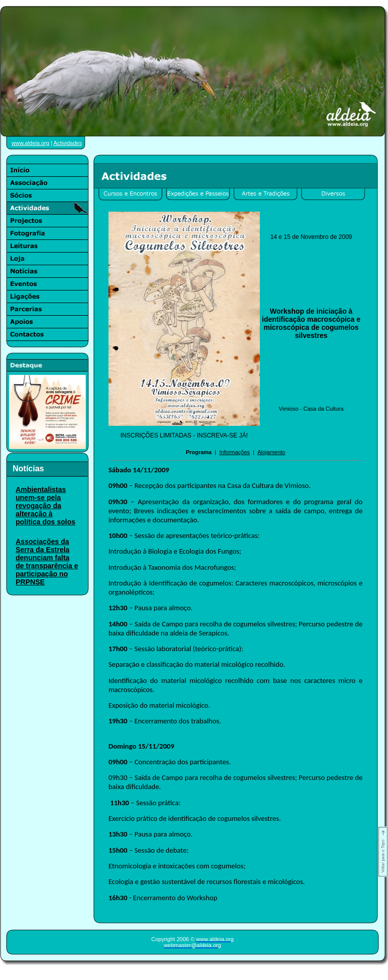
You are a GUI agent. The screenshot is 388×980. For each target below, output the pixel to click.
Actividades (68, 143)
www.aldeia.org (31, 143)
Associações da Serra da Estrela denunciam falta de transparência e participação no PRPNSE (47, 562)
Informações (235, 452)
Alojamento (271, 452)
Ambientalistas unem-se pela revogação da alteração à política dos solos (45, 506)
